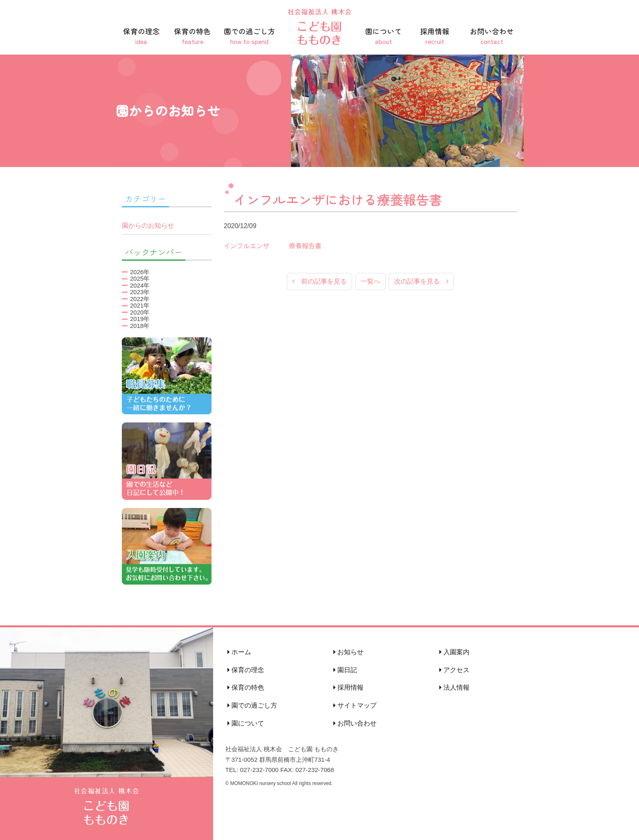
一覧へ (370, 282)
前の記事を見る (319, 282)
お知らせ (348, 652)
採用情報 (435, 36)
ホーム (239, 652)
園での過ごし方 (249, 36)
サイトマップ (355, 705)
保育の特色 (193, 36)
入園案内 (454, 652)
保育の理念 (141, 36)
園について (383, 36)
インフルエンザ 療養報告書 (273, 246)
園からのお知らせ (148, 225)
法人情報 (454, 687)
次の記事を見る (421, 282)
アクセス (454, 670)
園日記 (345, 670)
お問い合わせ (492, 36)
